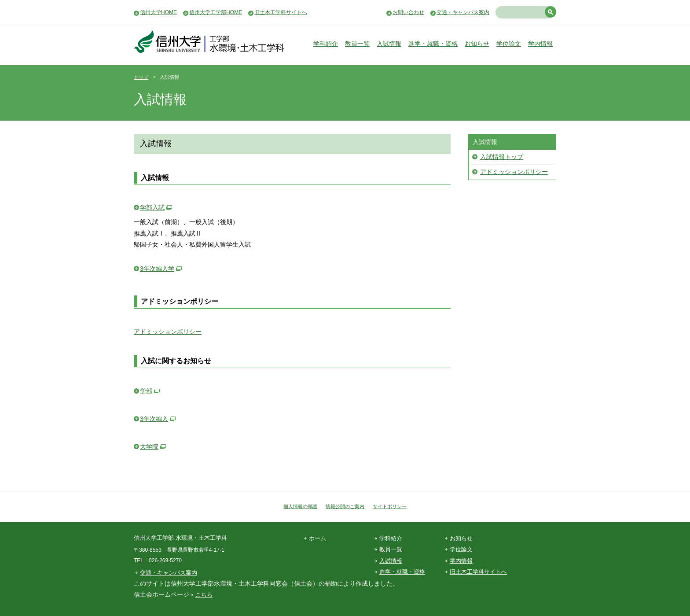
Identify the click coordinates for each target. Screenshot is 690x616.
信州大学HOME (158, 12)
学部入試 (152, 207)
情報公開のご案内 (345, 506)
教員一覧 (357, 44)
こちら (204, 595)
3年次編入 (154, 419)
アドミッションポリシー (168, 332)
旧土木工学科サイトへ (281, 12)
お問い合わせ (408, 12)
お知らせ (477, 44)
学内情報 (540, 44)
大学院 (149, 446)
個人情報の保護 (300, 506)
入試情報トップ (502, 157)
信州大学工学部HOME (216, 12)
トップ (141, 77)
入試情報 (389, 44)
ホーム (317, 538)
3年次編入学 (157, 269)
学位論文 (509, 44)
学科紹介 (326, 44)
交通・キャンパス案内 (463, 12)
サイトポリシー (390, 506)
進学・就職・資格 (433, 44)
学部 (146, 391)
